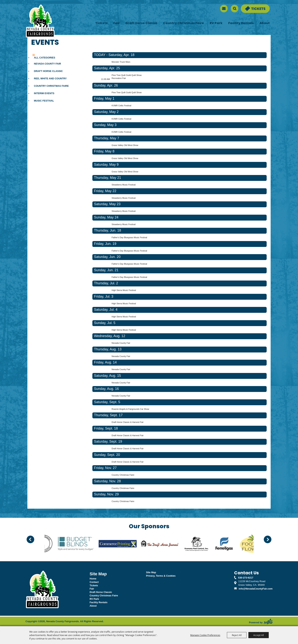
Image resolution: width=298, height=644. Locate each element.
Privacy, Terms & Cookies (161, 576)
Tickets (101, 23)
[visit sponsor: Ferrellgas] (231, 544)
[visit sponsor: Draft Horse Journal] (166, 544)
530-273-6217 (246, 578)
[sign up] (224, 9)
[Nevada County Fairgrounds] (40, 21)
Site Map (151, 572)
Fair (117, 23)
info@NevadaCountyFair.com (256, 589)
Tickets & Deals (250, 6)
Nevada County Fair (47, 64)
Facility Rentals (241, 23)
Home (93, 579)
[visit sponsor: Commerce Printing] (124, 544)
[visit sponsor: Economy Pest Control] (203, 544)
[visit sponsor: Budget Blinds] (82, 544)
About (265, 23)
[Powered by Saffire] (268, 621)
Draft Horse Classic (141, 23)
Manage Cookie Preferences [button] (205, 635)
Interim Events (44, 93)
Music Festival (44, 101)
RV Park (216, 23)
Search (235, 9)
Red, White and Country (50, 78)
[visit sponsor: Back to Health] (50, 544)
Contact (94, 582)
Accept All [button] (259, 635)
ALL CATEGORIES (44, 58)
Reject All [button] (237, 635)
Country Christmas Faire (183, 23)
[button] (30, 539)
